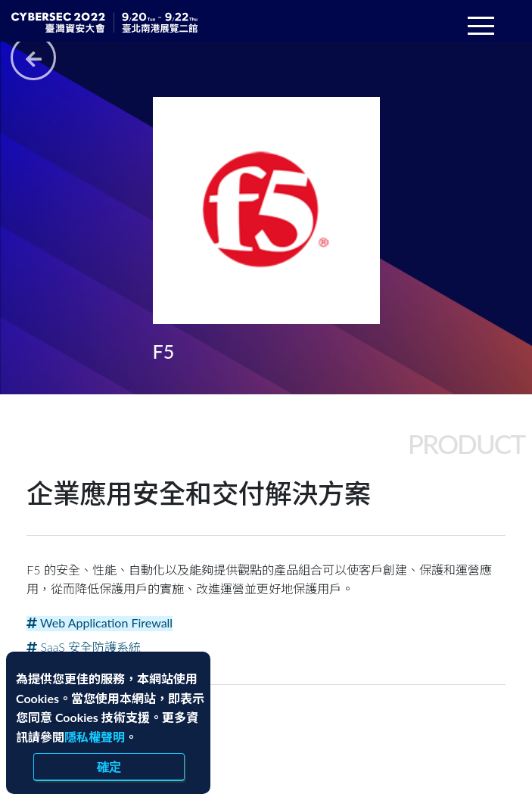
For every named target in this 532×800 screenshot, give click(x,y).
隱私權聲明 (95, 737)
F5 (164, 351)
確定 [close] (109, 767)
